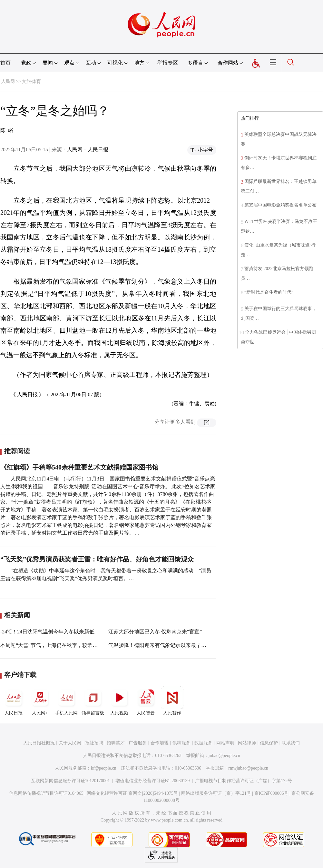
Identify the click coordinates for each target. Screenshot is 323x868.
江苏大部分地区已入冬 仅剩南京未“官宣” (155, 632)
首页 (5, 63)
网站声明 (225, 743)
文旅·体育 (32, 81)
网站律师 (247, 743)
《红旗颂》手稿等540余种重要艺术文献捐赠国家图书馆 (79, 467)
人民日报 (14, 701)
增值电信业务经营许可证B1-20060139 (153, 781)
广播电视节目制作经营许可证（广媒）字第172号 (244, 781)
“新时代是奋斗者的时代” (269, 292)
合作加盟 (160, 743)
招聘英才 (116, 743)
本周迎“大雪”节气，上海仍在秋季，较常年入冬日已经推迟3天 (71, 645)
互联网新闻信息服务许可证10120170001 (70, 781)
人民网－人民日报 (88, 150)
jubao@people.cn (224, 756)
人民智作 (172, 701)
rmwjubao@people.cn (248, 768)
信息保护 (269, 743)
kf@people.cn (104, 768)
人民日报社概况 (39, 743)
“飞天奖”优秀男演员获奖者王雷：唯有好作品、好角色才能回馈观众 (97, 559)
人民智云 (146, 701)
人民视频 (119, 701)
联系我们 (291, 743)
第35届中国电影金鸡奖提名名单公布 (280, 205)
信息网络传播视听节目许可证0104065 (46, 793)
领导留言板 (93, 701)
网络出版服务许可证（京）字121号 (216, 793)
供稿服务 (181, 743)
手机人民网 (66, 701)
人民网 (8, 81)
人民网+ (40, 701)
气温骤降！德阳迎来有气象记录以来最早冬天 (160, 645)
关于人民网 (70, 743)
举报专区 (168, 63)
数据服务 (203, 743)
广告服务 (138, 743)
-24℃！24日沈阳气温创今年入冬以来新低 (47, 632)
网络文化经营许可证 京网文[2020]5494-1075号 (132, 793)
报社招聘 (94, 743)
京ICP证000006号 (271, 793)
